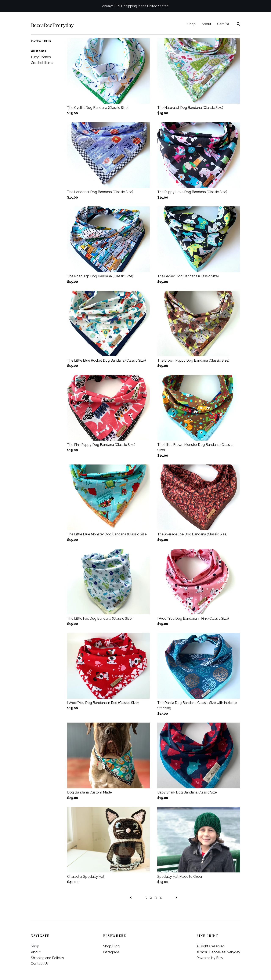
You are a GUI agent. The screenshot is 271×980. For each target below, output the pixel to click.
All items (39, 51)
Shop (191, 24)
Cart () (223, 24)
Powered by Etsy (210, 958)
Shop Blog (111, 946)
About (206, 24)
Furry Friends (41, 57)
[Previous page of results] (131, 898)
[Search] (239, 25)
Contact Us (40, 964)
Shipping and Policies (47, 958)
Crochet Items (42, 63)
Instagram (111, 952)
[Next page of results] (176, 898)
